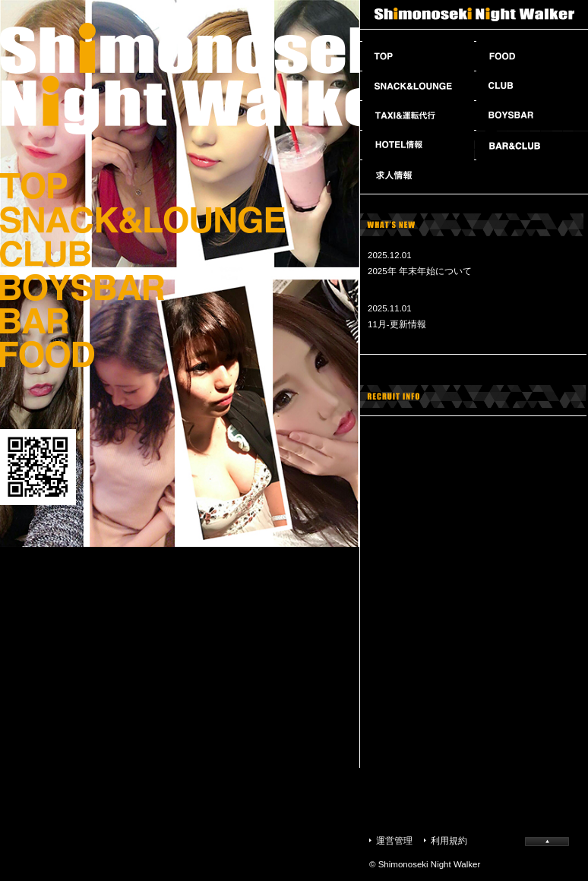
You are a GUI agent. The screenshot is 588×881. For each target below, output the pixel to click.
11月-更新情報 (397, 324)
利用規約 (449, 841)
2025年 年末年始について (420, 271)
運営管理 (394, 841)
